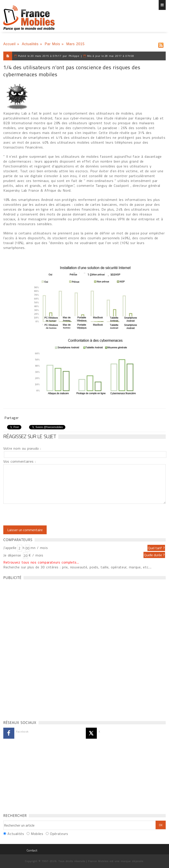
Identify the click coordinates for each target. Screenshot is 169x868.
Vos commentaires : (20, 461)
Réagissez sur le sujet (30, 436)
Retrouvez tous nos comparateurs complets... (41, 562)
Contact (32, 850)
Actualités (30, 44)
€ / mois (36, 555)
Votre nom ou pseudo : (22, 448)
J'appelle (10, 548)
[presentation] (40, 515)
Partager (12, 418)
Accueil (9, 44)
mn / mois (39, 548)
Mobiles (37, 834)
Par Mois (52, 44)
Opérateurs (59, 834)
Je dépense (13, 555)
